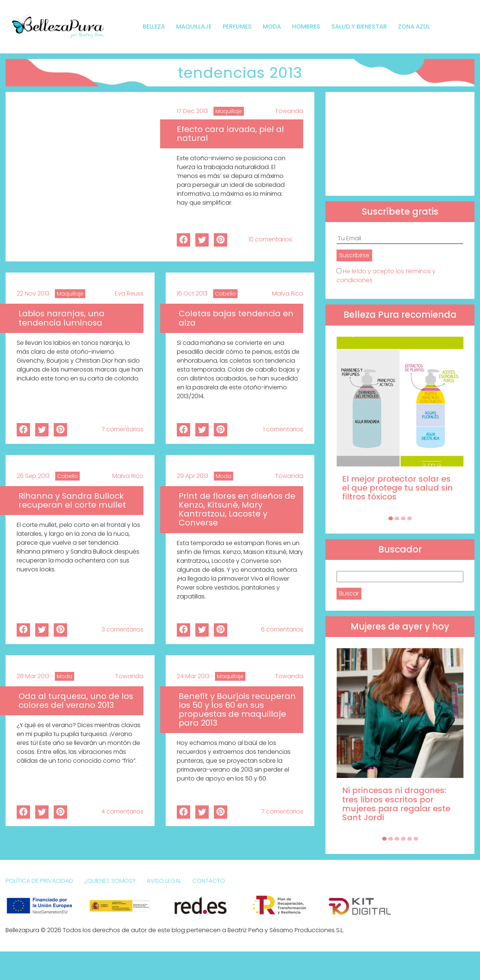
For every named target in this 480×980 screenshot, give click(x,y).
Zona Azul (414, 27)
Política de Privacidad (39, 881)
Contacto (209, 881)
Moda (272, 27)
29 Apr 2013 (193, 476)
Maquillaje (194, 27)
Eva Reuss (129, 293)
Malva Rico (288, 293)
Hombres (306, 27)
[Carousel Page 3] (403, 518)
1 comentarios (283, 429)
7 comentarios (123, 429)
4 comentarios (122, 811)
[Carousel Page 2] (397, 518)
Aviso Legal (164, 881)
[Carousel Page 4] (410, 518)
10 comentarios (270, 239)
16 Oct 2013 (192, 293)
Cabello (225, 294)
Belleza (154, 27)
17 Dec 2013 (192, 111)
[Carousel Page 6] (416, 839)
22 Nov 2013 (33, 293)
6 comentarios (282, 629)
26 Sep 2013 (33, 476)
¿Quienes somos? (110, 881)
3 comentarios (123, 629)
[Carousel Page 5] (410, 839)
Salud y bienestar (359, 27)
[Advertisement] (400, 144)
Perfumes (237, 27)
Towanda (289, 111)
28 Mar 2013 (33, 676)
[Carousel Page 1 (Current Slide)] (391, 518)
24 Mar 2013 (193, 676)
